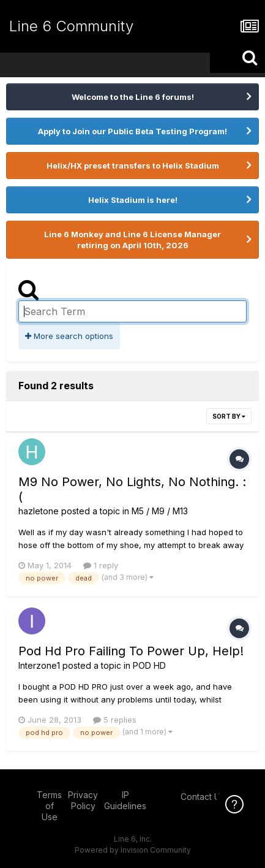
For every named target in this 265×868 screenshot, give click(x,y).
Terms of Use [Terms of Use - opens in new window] (49, 806)
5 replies (115, 720)
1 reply (101, 565)
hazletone (39, 511)
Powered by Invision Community (133, 850)
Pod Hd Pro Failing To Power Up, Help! (131, 651)
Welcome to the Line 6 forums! (133, 97)
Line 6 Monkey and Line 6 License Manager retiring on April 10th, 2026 (132, 240)
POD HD (149, 665)
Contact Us (203, 797)
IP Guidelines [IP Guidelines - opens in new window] (125, 800)
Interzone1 (39, 665)
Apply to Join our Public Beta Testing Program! (132, 131)
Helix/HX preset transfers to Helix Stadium (133, 166)
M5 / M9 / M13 (160, 511)
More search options (69, 336)
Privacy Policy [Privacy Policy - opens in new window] (83, 800)
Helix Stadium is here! (133, 200)
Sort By (229, 416)
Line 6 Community (71, 26)
